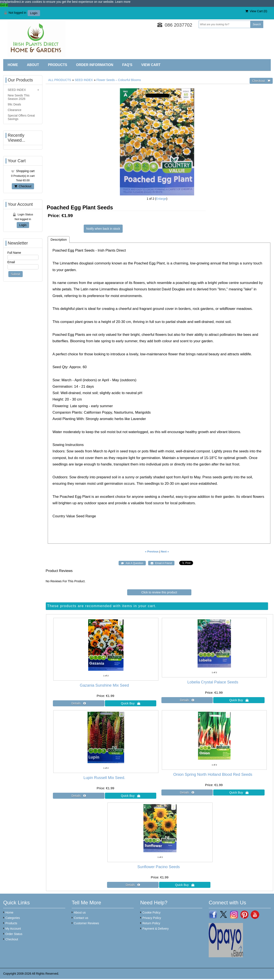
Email (11, 262)
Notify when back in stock (103, 229)
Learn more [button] (123, 2)
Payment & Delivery (156, 929)
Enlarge (161, 199)
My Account (13, 929)
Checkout (23, 186)
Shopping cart (25, 171)
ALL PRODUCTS (60, 80)
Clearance (15, 110)
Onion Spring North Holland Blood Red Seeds (213, 774)
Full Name (14, 253)
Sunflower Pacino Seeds (159, 867)
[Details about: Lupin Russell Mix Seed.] (79, 796)
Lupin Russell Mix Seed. (104, 778)
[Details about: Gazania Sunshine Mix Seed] (79, 703)
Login (34, 13)
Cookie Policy (151, 912)
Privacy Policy (152, 918)
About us (80, 912)
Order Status (14, 934)
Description (59, 239)
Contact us (81, 918)
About (33, 65)
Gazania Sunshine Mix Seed (104, 685)
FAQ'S (127, 65)
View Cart (151, 65)
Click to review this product (159, 592)
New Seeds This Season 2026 (19, 97)
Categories (13, 918)
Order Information (95, 65)
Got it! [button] (4, 5)
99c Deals (14, 104)
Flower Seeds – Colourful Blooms (119, 80)
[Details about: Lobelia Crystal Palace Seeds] (187, 700)
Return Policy (151, 923)
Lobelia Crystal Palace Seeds (213, 682)
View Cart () (256, 11)
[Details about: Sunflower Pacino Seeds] (133, 885)
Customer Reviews (86, 923)
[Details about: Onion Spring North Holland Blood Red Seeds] (187, 792)
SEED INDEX (84, 80)
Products (58, 65)
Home (13, 65)
